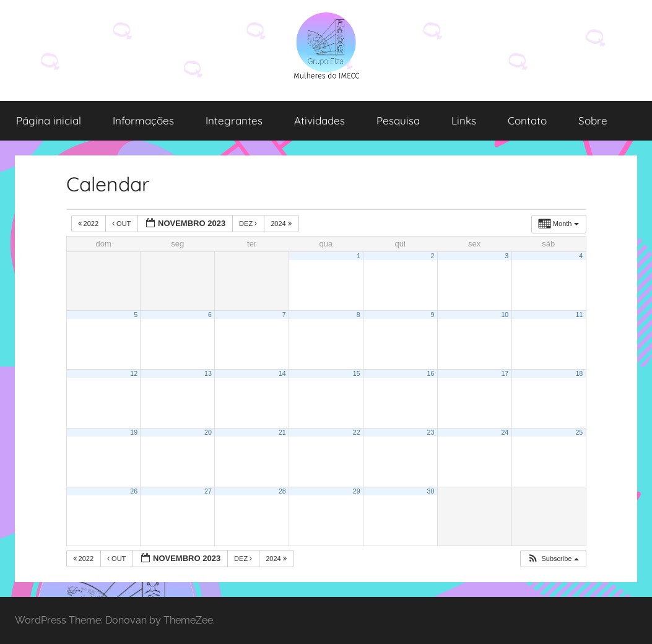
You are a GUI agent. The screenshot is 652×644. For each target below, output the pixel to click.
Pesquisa (398, 120)
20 (208, 432)
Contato (527, 120)
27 (208, 491)
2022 (89, 224)
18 (579, 373)
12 (134, 373)
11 (579, 315)
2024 (282, 224)
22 (357, 432)
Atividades (319, 120)
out (122, 224)
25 (579, 432)
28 (282, 491)
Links (464, 120)
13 (208, 373)
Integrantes (234, 120)
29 (357, 491)
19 (134, 432)
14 (282, 373)
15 (357, 373)
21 (282, 432)
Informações (143, 120)
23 (431, 432)
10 (505, 315)
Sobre (593, 120)
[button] (553, 559)
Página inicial (49, 120)
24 (505, 432)
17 (505, 373)
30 (431, 491)
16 (431, 373)
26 (134, 491)
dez (249, 224)
